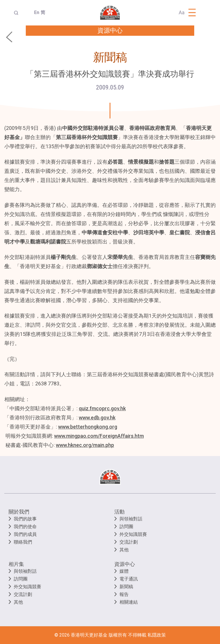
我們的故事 (25, 519)
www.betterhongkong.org (88, 427)
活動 (119, 512)
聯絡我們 (23, 542)
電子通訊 (129, 579)
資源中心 (125, 564)
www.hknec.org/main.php (85, 445)
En (35, 12)
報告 (124, 594)
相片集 (16, 564)
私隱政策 (157, 635)
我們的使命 (25, 527)
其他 (124, 550)
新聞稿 (126, 587)
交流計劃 (129, 542)
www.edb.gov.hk (97, 418)
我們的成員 (25, 534)
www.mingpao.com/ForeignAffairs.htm (99, 436)
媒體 (124, 571)
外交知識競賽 (133, 534)
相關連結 (129, 602)
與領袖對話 (131, 519)
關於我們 (19, 512)
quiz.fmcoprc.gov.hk (102, 408)
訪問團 (126, 527)
